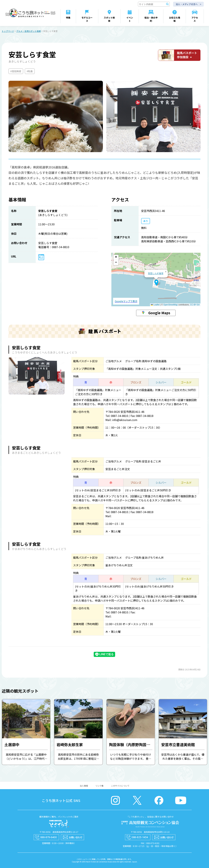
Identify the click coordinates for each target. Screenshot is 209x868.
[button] (156, 283)
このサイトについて (120, 786)
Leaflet (155, 305)
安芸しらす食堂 (156, 273)
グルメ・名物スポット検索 (29, 31)
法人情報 (84, 786)
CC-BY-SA (195, 305)
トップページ (8, 31)
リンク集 (99, 786)
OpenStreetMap (170, 305)
